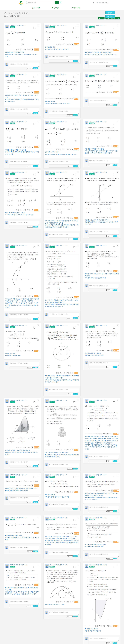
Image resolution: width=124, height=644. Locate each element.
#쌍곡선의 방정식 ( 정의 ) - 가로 (22, 300)
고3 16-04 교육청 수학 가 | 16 (19, 325)
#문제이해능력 (25, 450)
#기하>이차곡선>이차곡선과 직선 (102, 446)
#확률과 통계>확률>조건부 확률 (95, 278)
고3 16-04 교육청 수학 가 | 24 (98, 475)
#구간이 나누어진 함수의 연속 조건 (106, 441)
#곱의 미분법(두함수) (61, 300)
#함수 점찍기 (23, 95)
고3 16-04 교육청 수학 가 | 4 (18, 75)
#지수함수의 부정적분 (56, 223)
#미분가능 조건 (10, 354)
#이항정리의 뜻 (10, 488)
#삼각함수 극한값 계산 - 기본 (55, 605)
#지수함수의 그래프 (12, 95)
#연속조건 (104, 436)
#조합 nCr (48, 453)
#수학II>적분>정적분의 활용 (15, 152)
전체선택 (110, 13)
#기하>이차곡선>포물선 (61, 227)
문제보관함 (110, 16)
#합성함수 (88, 149)
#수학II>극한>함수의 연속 (93, 445)
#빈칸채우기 (49, 300)
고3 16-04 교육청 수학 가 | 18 (98, 325)
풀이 (37, 50)
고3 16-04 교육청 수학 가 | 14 (58, 245)
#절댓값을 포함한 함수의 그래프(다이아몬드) (60, 536)
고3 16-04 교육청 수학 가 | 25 (19, 518)
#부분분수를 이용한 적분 (13, 535)
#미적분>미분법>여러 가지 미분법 (101, 153)
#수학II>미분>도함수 (52, 304)
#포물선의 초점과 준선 (52, 221)
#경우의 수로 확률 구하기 (61, 453)
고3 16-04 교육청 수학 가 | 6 (98, 75)
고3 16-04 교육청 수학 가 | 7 (18, 122)
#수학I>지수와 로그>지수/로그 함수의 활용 (19, 215)
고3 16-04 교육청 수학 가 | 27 (98, 518)
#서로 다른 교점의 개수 (68, 538)
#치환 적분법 (10, 150)
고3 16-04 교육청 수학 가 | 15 (98, 245)
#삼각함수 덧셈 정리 (52, 152)
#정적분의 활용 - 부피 (12, 450)
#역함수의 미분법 (98, 149)
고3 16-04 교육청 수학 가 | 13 (19, 245)
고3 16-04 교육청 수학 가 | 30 (98, 565)
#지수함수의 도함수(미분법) (14, 52)
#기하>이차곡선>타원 (19, 305)
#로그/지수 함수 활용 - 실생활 (15, 213)
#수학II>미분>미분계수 (13, 356)
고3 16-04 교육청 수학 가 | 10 (19, 172)
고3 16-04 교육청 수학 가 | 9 (98, 122)
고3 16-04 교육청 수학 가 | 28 (19, 565)
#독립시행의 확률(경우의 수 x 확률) (96, 274)
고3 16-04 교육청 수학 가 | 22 (19, 475)
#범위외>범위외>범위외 (55, 306)
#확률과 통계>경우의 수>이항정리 (16, 490)
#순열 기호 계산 (50, 47)
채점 (118, 18)
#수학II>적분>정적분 (12, 537)
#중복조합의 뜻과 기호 (20, 588)
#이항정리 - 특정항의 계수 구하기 (27, 488)
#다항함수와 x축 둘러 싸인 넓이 (95, 545)
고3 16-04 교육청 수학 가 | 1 (18, 25)
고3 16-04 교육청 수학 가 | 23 (58, 475)
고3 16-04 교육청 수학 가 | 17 (58, 325)
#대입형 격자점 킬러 (92, 629)
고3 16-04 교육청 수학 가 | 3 (98, 25)
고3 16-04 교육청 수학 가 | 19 (19, 400)
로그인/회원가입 (103, 3)
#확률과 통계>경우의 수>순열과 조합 (57, 104)
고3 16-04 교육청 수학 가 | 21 (98, 400)
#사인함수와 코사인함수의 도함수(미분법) (99, 52)
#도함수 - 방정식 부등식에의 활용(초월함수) (61, 301)
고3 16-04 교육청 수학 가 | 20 (58, 400)
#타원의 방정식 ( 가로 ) (28, 299)
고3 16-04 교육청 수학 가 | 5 (58, 75)
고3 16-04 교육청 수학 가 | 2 (58, 25)
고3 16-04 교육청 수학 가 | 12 (98, 172)
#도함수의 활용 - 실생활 (93, 353)
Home (6, 16)
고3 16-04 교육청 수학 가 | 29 (58, 565)
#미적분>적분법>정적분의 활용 (16, 452)
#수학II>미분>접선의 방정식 (94, 355)
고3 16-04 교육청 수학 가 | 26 (58, 518)
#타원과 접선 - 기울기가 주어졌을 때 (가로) (99, 443)
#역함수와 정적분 (20, 150)
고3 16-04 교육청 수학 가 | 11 (58, 172)
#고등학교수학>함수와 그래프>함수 (17, 99)
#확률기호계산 (50, 101)
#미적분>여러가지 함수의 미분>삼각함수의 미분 (101, 54)
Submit (36, 68)
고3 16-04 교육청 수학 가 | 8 (58, 122)
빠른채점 (113, 18)
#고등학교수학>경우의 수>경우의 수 (57, 49)
